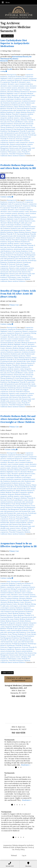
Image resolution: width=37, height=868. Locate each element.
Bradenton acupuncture (14, 101)
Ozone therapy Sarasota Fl (15, 636)
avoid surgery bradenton (14, 99)
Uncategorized (11, 75)
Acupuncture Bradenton (8, 583)
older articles (7, 36)
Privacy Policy (20, 850)
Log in (24, 855)
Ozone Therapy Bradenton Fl (17, 634)
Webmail (14, 855)
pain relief (31, 131)
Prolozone (12, 139)
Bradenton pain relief (17, 103)
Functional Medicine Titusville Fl (11, 617)
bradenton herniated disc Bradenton (12, 610)
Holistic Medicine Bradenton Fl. (24, 619)
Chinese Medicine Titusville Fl (22, 615)
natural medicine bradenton (20, 630)
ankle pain (24, 97)
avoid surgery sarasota (8, 608)
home (9, 581)
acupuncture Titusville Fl (10, 82)
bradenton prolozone (19, 105)
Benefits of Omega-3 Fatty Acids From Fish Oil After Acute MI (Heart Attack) (18, 294)
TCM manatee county (14, 152)
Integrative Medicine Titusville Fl (24, 120)
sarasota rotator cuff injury (18, 150)
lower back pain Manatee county (17, 122)
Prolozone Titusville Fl (16, 141)
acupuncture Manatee (21, 78)
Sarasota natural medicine (18, 144)
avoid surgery (5, 350)
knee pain (3, 122)
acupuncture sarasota (13, 587)
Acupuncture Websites (11, 845)
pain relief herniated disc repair (25, 133)
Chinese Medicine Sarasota (22, 107)
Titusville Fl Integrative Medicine (20, 154)
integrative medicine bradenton (19, 623)
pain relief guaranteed (7, 133)
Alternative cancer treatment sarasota (23, 595)
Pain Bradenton (18, 129)
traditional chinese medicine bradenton (13, 156)
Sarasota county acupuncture (18, 142)
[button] (3, 176)
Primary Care (14, 305)
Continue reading (7, 197)
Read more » (26, 765)
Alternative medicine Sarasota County (23, 95)
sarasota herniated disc (8, 651)
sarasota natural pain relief (9, 653)
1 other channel (6, 308)
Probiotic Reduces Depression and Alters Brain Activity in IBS (18, 167)
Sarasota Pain (17, 146)
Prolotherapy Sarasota (15, 137)
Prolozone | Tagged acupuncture (11, 647)
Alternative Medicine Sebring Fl (10, 97)
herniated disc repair (24, 110)
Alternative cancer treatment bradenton (20, 84)
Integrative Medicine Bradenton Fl (18, 116)
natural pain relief (19, 124)
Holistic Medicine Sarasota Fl (25, 112)
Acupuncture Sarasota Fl (14, 80)
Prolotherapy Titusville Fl (15, 645)
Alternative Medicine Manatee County (12, 602)
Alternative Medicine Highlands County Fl (18, 93)
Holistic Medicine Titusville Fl (10, 114)
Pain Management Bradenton (10, 638)
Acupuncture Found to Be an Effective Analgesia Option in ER (18, 545)
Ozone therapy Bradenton (20, 125)
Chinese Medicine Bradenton (17, 613)
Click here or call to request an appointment (19, 679)
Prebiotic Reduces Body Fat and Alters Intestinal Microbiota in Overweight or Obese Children (18, 419)
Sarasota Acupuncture (7, 649)
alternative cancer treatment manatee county (15, 86)
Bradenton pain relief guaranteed (15, 612)
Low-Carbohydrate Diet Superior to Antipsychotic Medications (15, 43)
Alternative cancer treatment (10, 591)
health (10, 69)
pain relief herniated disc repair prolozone (14, 135)
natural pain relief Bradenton (17, 632)
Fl (15, 109)
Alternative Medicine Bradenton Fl (18, 92)
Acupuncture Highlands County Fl (11, 585)
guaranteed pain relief (9, 110)
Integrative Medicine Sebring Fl (15, 627)
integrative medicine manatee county (12, 118)
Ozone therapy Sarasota (23, 127)
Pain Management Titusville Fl (17, 131)
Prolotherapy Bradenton (19, 644)
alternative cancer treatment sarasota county (15, 596)
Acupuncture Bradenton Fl (16, 77)
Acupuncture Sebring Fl (10, 589)
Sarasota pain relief (16, 148)
